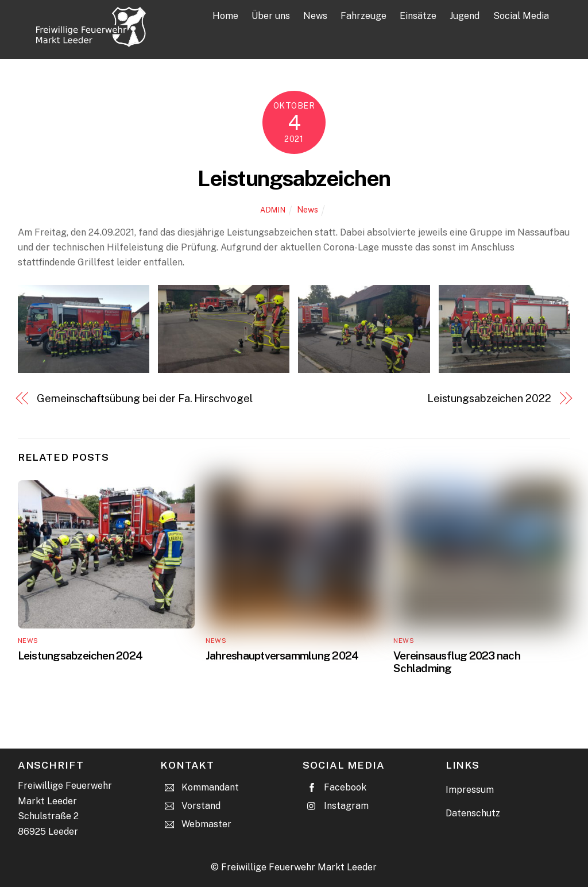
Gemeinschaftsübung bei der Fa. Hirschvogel (144, 398)
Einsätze (418, 16)
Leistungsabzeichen (294, 178)
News (315, 16)
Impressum (470, 790)
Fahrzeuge (363, 16)
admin (273, 210)
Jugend (465, 16)
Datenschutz (473, 813)
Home (225, 16)
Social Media (521, 16)
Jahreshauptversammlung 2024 (282, 655)
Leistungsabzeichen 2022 (489, 398)
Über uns (271, 16)
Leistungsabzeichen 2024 (80, 655)
